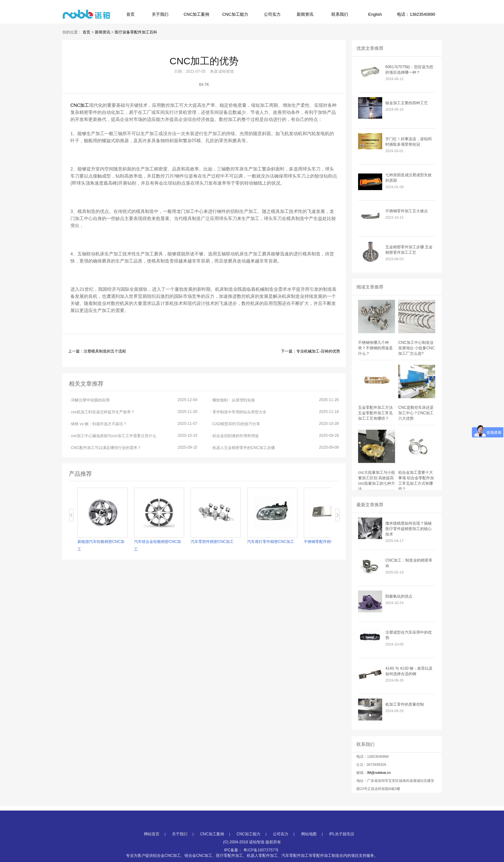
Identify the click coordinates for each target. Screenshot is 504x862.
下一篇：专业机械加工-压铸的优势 (310, 351)
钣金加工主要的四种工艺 (407, 103)
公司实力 (272, 14)
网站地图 (309, 848)
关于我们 (160, 14)
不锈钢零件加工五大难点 (407, 211)
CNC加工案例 (196, 14)
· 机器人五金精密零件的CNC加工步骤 (274, 448)
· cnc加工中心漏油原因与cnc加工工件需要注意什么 (133, 436)
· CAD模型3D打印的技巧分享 (274, 424)
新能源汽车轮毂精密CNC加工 (101, 546)
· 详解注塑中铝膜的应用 (133, 400)
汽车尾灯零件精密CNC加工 (271, 542)
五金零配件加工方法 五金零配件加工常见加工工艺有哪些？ (375, 413)
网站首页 (152, 848)
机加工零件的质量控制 (405, 704)
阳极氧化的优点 (399, 596)
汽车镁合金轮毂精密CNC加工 (157, 546)
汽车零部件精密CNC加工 (212, 542)
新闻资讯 (305, 14)
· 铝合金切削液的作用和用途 (274, 436)
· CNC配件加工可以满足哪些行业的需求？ (133, 448)
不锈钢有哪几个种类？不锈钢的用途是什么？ (375, 348)
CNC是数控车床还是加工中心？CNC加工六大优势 (416, 413)
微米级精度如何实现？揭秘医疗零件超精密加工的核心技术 (409, 529)
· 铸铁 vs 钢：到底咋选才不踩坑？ (133, 424)
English (375, 14)
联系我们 (340, 14)
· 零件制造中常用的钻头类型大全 (274, 412)
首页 (130, 14)
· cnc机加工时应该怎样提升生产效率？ (133, 412)
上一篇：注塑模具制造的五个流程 (97, 351)
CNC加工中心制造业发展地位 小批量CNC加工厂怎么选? (416, 348)
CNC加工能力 (235, 14)
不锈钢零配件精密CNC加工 (327, 542)
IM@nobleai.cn (379, 773)
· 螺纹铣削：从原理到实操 (274, 400)
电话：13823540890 (416, 14)
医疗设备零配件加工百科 (136, 32)
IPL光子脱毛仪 (342, 848)
